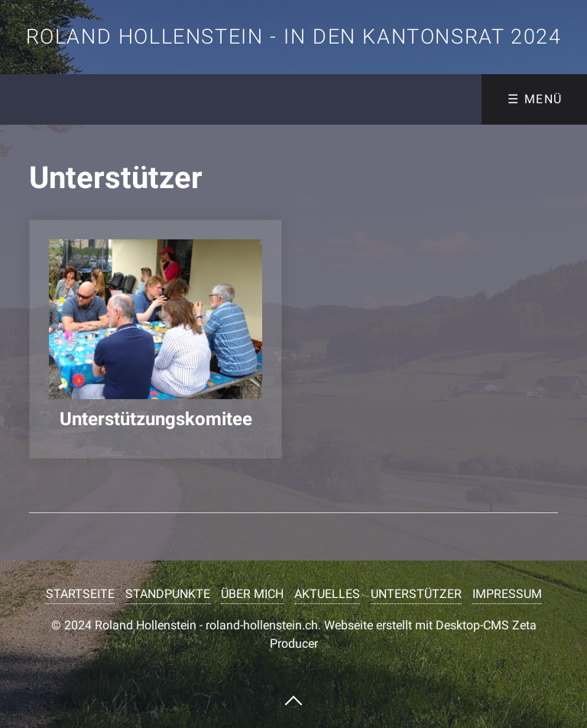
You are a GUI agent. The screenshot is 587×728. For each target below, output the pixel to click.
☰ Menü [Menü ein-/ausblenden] (535, 99)
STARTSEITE (80, 594)
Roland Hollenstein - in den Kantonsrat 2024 (294, 37)
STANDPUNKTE (168, 594)
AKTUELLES (327, 594)
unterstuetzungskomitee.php (156, 339)
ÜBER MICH (252, 594)
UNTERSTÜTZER (416, 594)
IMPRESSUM (507, 594)
